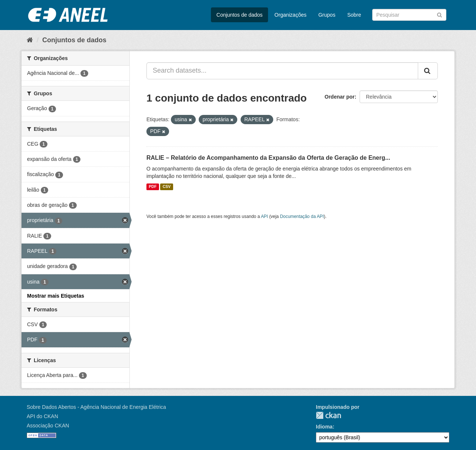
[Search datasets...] (282, 71)
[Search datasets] (409, 15)
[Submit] (439, 14)
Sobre (354, 15)
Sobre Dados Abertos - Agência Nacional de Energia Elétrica (96, 407)
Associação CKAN (48, 426)
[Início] (30, 40)
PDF (153, 187)
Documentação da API (302, 216)
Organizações (290, 15)
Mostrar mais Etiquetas (56, 296)
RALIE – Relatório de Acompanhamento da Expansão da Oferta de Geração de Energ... (268, 158)
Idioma (324, 427)
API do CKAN (42, 416)
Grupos (327, 15)
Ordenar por (340, 97)
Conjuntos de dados (240, 15)
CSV (167, 187)
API (265, 216)
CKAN (328, 415)
